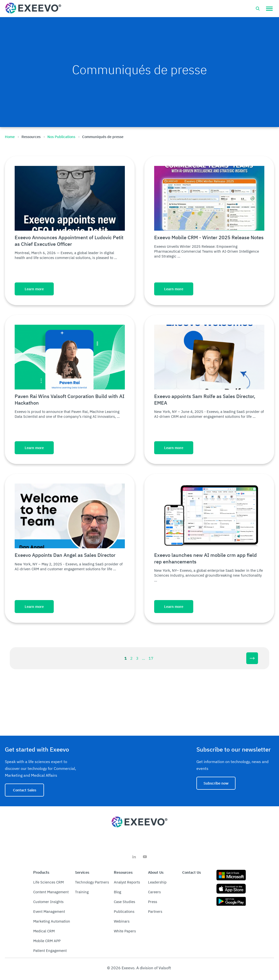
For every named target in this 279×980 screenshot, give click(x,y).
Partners (155, 911)
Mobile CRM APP (47, 941)
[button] (269, 9)
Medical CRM (44, 931)
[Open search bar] (258, 9)
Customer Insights (48, 902)
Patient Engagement (50, 951)
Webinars (122, 921)
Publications (124, 911)
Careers (154, 892)
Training (82, 892)
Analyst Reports (127, 882)
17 (151, 658)
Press (153, 902)
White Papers (125, 931)
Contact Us (192, 872)
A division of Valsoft (154, 968)
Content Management (51, 892)
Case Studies (124, 902)
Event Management (49, 911)
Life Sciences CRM (48, 882)
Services (82, 872)
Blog (118, 892)
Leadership (157, 882)
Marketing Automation (52, 921)
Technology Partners (92, 882)
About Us (156, 872)
